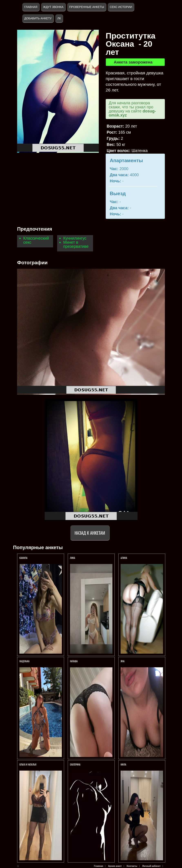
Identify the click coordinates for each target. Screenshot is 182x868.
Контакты (132, 866)
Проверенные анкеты (87, 7)
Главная (31, 7)
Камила (23, 558)
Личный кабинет (151, 866)
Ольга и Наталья (28, 764)
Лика (73, 558)
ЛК (59, 18)
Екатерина (75, 764)
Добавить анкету (38, 18)
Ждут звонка (53, 7)
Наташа (74, 661)
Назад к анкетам (90, 533)
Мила (123, 764)
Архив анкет (115, 866)
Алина (124, 558)
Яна (123, 661)
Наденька (24, 661)
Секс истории (121, 7)
